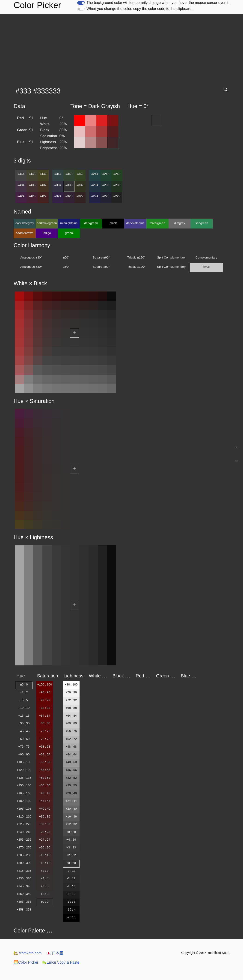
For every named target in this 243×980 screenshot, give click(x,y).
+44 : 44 (45, 801)
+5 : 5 (24, 700)
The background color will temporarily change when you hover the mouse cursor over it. (158, 3)
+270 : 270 (24, 847)
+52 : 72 (71, 739)
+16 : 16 (45, 855)
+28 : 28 (45, 832)
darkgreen (91, 223)
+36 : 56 (71, 770)
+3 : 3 (45, 886)
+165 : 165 (24, 793)
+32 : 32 (45, 824)
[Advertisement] (122, 49)
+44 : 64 (71, 754)
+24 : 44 (71, 801)
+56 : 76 (71, 731)
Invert (206, 267)
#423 (32, 196)
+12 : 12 (45, 863)
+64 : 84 (71, 716)
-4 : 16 (71, 886)
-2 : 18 (71, 871)
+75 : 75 (24, 747)
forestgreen (157, 223)
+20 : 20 (45, 847)
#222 (117, 196)
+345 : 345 (24, 886)
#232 (117, 185)
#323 (69, 196)
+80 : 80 (45, 723)
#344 (58, 174)
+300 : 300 (24, 863)
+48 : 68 (71, 747)
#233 (106, 185)
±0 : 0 (24, 684)
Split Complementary (171, 257)
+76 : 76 (45, 731)
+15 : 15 (24, 716)
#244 (95, 174)
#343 (69, 174)
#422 (43, 196)
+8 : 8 (45, 871)
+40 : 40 (45, 809)
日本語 (55, 953)
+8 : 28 (71, 832)
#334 (58, 185)
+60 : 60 (24, 739)
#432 (43, 185)
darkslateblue (135, 223)
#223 (106, 196)
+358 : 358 (24, 909)
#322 (80, 196)
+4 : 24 (71, 840)
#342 (80, 174)
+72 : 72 (45, 739)
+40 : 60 (71, 762)
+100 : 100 (45, 684)
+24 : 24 (45, 840)
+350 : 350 (24, 894)
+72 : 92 (71, 700)
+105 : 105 (24, 762)
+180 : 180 (24, 801)
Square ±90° (101, 257)
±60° (66, 257)
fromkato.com (28, 953)
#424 (21, 196)
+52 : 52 (45, 778)
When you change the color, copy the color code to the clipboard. (139, 9)
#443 (32, 174)
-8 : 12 (71, 894)
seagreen (202, 223)
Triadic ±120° (136, 257)
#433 (32, 185)
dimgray (179, 223)
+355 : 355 (24, 902)
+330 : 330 (24, 878)
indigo (47, 233)
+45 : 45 (24, 731)
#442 (43, 174)
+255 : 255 (24, 840)
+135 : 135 (24, 778)
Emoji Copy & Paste (61, 962)
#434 (21, 185)
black (113, 223)
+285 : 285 (24, 855)
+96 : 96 (45, 692)
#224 (95, 196)
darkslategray (25, 223)
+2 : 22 (71, 855)
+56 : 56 (45, 770)
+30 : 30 (24, 723)
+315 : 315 (24, 871)
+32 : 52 (71, 778)
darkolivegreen (47, 223)
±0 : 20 (71, 863)
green (69, 233)
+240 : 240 (24, 832)
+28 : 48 (71, 793)
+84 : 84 (45, 716)
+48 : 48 (45, 793)
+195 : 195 (24, 809)
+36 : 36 (45, 816)
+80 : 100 (71, 684)
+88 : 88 (45, 708)
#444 (21, 174)
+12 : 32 (71, 824)
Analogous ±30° (31, 257)
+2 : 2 (24, 692)
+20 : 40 (71, 809)
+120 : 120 (24, 770)
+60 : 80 (71, 723)
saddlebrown (25, 233)
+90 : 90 (24, 754)
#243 (106, 174)
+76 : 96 (71, 692)
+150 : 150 (24, 785)
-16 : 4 (71, 909)
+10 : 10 (24, 708)
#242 (117, 174)
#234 (95, 185)
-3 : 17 (71, 878)
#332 (80, 185)
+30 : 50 (71, 785)
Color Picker (26, 962)
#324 (58, 196)
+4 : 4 (45, 878)
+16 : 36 (71, 816)
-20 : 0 (71, 917)
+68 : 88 (71, 708)
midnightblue (69, 223)
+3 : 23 (71, 847)
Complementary (206, 257)
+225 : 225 (24, 824)
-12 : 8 (71, 902)
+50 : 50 (45, 785)
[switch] (81, 3)
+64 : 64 (45, 754)
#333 (69, 185)
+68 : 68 (45, 747)
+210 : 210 (24, 816)
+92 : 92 (45, 700)
